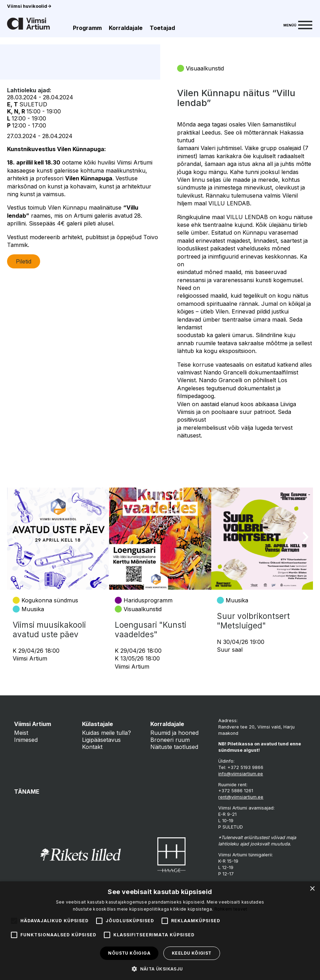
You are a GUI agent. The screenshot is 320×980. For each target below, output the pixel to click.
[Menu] (298, 24)
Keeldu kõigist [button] (192, 953)
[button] (160, 968)
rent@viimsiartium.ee (241, 797)
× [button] (312, 889)
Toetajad (162, 28)
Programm (87, 28)
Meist (21, 733)
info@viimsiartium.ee (241, 774)
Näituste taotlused (174, 747)
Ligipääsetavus (101, 740)
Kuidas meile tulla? (106, 733)
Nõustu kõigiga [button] (129, 953)
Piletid (24, 305)
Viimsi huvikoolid (29, 6)
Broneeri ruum (170, 740)
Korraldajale (126, 28)
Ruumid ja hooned (174, 733)
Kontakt (92, 747)
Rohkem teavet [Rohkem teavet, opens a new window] (231, 909)
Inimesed (26, 740)
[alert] (160, 931)
